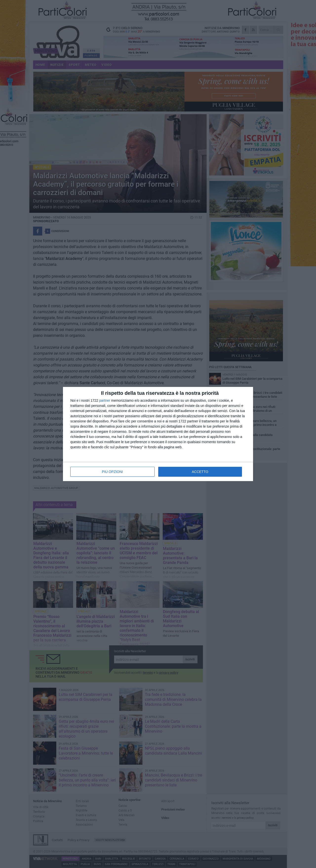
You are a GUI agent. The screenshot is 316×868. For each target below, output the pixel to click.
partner (105, 400)
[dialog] (158, 434)
